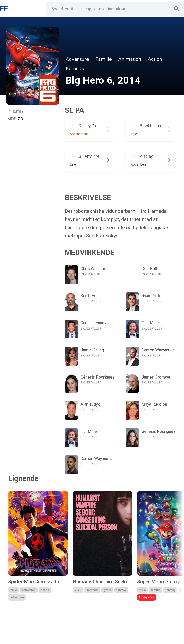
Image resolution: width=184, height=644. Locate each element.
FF (4, 9)
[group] (38, 546)
